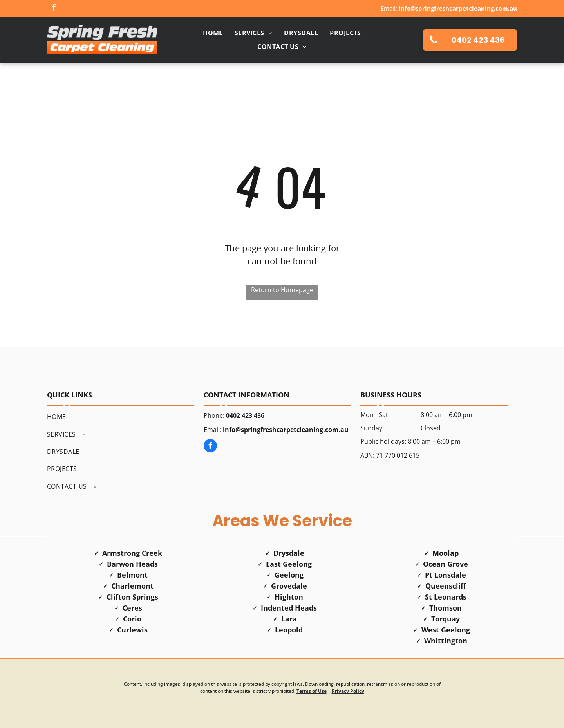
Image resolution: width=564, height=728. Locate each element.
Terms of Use (312, 691)
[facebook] (54, 8)
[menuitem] (213, 33)
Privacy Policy (348, 691)
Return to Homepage (282, 290)
